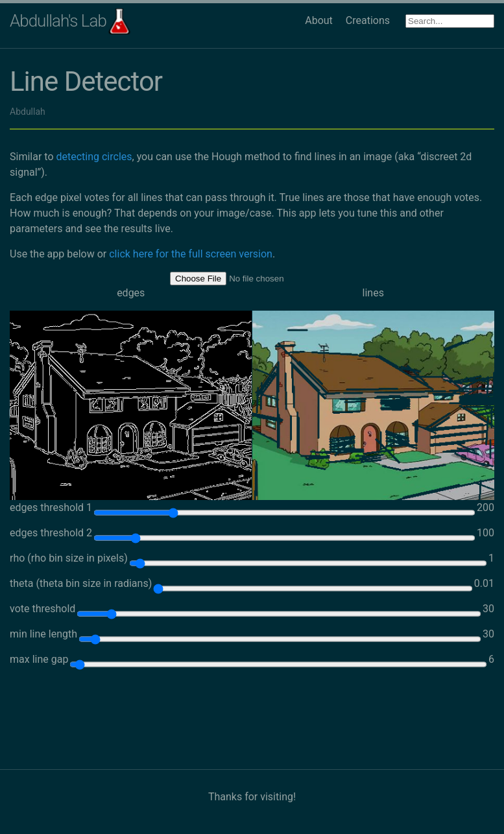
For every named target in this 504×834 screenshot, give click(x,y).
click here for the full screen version (191, 254)
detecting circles (94, 157)
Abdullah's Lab (58, 21)
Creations (368, 20)
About (319, 20)
